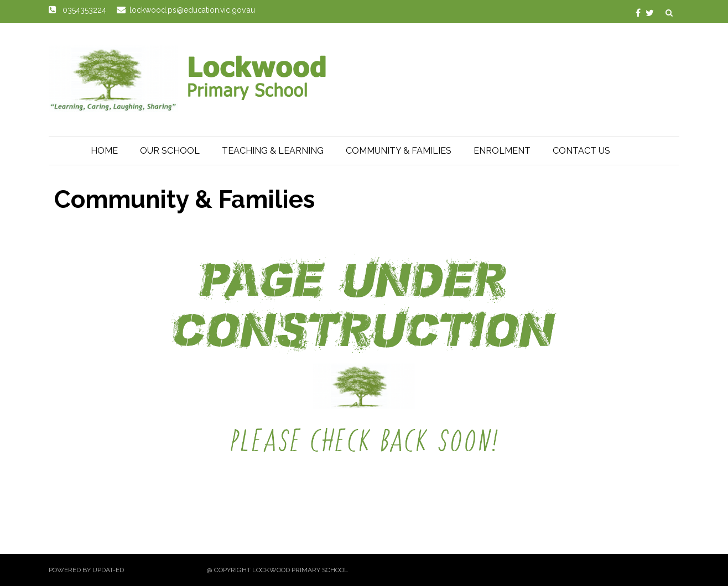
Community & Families (399, 151)
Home (104, 151)
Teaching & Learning (273, 151)
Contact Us (581, 151)
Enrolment (502, 151)
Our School (170, 151)
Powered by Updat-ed (86, 570)
